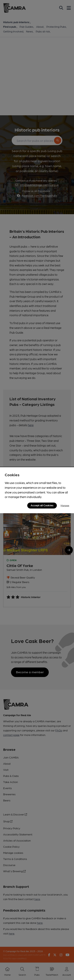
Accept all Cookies (42, 505)
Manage (65, 505)
